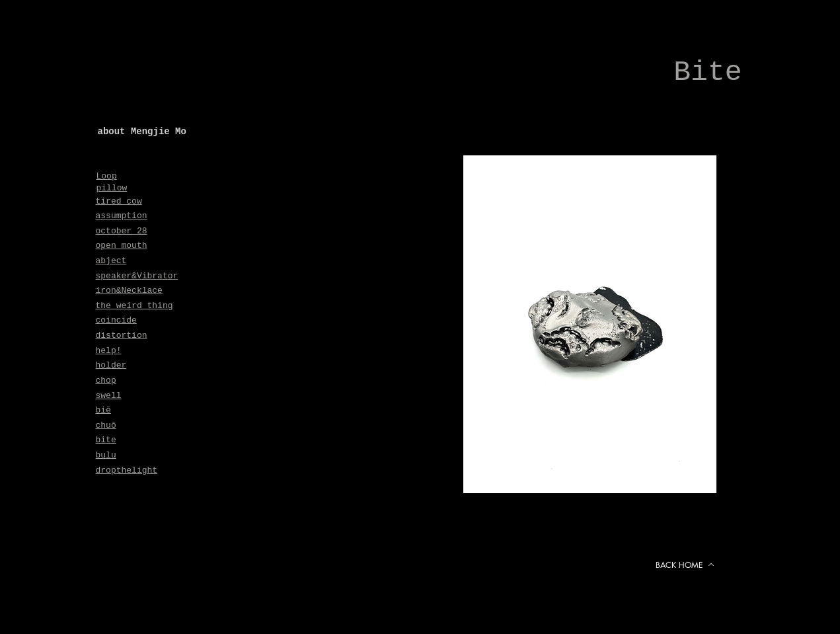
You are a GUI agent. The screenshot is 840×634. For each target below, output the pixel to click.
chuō (106, 425)
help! (109, 351)
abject (111, 261)
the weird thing (134, 306)
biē (103, 410)
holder (111, 365)
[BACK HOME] (685, 565)
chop (106, 380)
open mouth (122, 246)
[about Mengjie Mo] (197, 132)
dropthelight (127, 470)
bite (106, 440)
